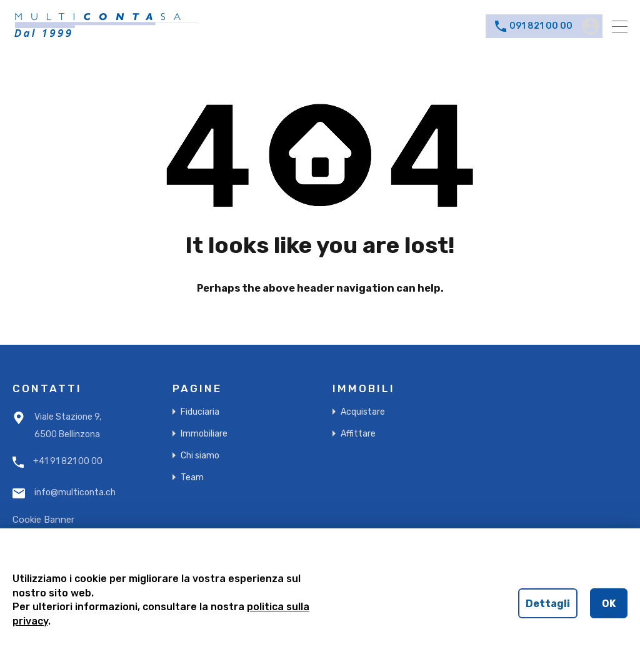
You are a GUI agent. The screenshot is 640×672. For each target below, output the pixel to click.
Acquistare (363, 412)
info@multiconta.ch (75, 493)
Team (192, 477)
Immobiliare (204, 434)
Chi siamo (200, 456)
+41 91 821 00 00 (68, 462)
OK (609, 604)
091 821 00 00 (541, 26)
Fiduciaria (200, 412)
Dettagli (548, 604)
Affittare (358, 434)
